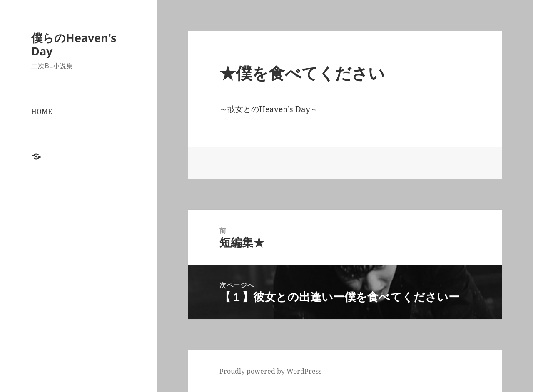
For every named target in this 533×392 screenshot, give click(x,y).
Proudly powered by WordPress (270, 371)
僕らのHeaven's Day (74, 44)
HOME (42, 112)
